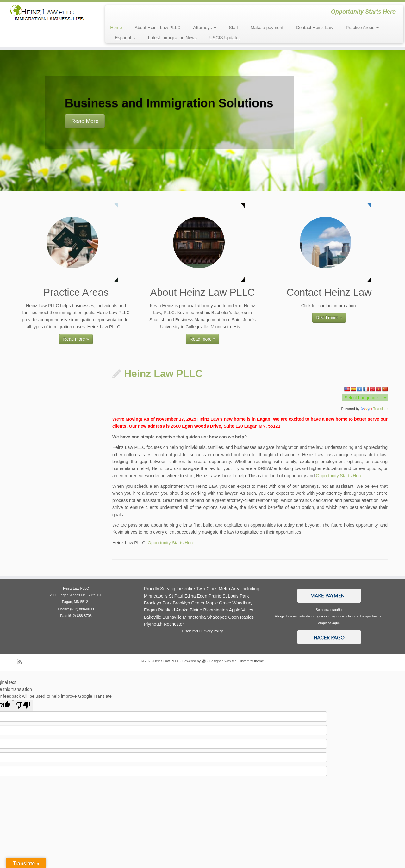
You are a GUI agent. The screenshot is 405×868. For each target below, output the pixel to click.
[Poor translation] (23, 706)
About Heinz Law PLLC (158, 28)
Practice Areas (362, 28)
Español (125, 38)
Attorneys (205, 28)
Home (116, 28)
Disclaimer (190, 631)
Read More (85, 121)
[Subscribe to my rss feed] (22, 662)
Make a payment (267, 28)
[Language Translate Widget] (365, 398)
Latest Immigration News (172, 38)
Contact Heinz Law (315, 28)
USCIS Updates (225, 38)
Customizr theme (251, 661)
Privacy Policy (212, 631)
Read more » (76, 339)
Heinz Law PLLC (163, 374)
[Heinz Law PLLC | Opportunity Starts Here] (47, 15)
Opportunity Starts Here (339, 476)
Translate (374, 409)
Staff (233, 28)
